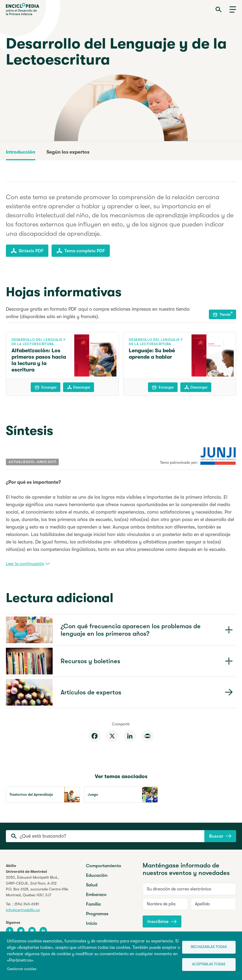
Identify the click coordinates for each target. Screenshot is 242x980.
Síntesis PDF (27, 251)
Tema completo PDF (81, 251)
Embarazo (96, 895)
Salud (92, 885)
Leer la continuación (28, 564)
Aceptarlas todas (209, 964)
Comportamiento (104, 866)
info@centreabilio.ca (23, 910)
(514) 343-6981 (27, 904)
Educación (97, 875)
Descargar (79, 387)
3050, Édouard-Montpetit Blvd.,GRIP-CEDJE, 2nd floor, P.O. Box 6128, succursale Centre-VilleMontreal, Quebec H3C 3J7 (37, 886)
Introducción (21, 152)
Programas (97, 914)
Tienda (223, 314)
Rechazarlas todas (209, 947)
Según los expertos (68, 152)
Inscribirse (162, 921)
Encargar (46, 387)
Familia (93, 904)
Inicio (92, 923)
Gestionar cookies (22, 969)
